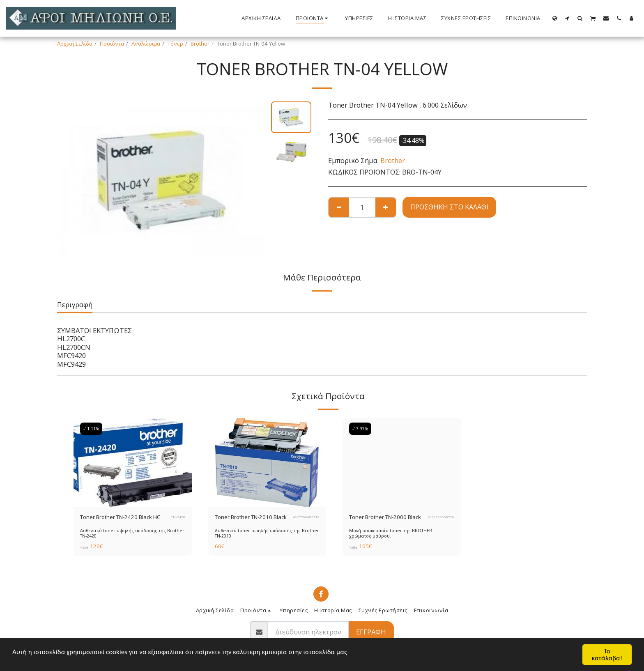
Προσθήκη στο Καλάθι (449, 207)
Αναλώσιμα (146, 44)
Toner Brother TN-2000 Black (385, 517)
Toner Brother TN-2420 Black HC (120, 517)
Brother (200, 44)
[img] (133, 462)
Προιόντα (112, 44)
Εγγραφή (371, 632)
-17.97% (360, 429)
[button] (567, 18)
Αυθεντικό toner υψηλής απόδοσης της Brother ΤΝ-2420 (132, 533)
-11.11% (91, 429)
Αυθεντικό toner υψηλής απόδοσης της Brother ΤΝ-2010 (267, 533)
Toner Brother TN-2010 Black (251, 517)
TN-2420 (178, 517)
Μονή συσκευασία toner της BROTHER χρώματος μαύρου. (391, 533)
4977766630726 (441, 517)
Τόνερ (175, 44)
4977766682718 (306, 517)
